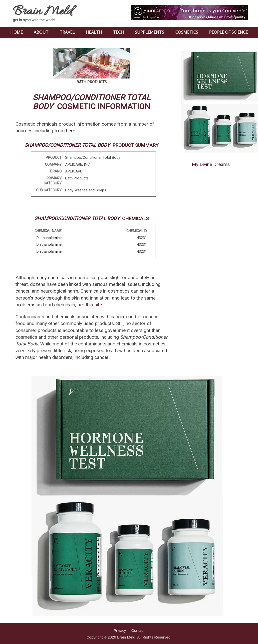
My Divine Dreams (211, 164)
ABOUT (41, 32)
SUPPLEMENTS (149, 32)
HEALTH (94, 32)
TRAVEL (67, 32)
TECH (119, 32)
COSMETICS (187, 32)
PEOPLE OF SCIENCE (228, 32)
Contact (138, 630)
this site (94, 305)
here (71, 131)
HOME (16, 32)
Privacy (120, 630)
